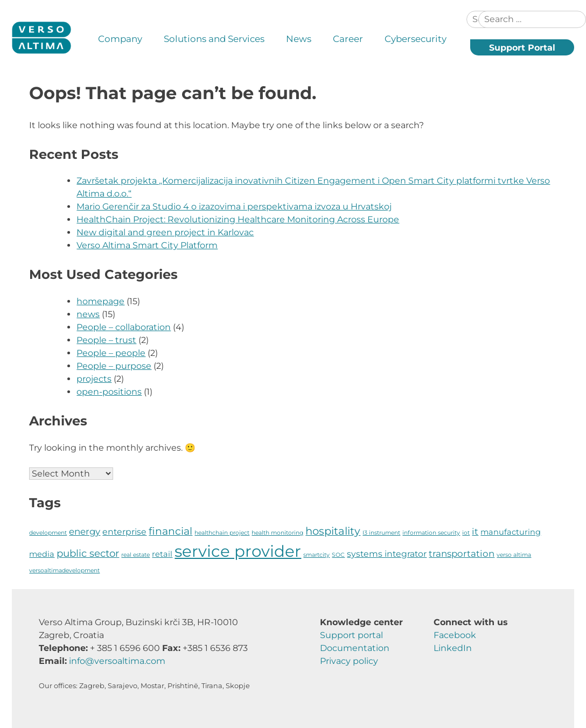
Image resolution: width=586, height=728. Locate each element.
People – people (111, 353)
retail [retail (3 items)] (162, 554)
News (299, 39)
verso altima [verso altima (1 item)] (514, 555)
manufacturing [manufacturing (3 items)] (511, 532)
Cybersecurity (416, 39)
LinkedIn (453, 648)
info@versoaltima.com (117, 661)
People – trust (106, 340)
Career (348, 39)
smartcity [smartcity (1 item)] (316, 555)
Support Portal (522, 48)
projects (94, 379)
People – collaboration (124, 327)
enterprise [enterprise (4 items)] (124, 532)
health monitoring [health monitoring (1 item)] (277, 533)
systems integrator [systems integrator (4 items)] (387, 554)
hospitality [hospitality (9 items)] (333, 531)
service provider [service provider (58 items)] (238, 551)
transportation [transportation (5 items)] (462, 554)
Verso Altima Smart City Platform (147, 245)
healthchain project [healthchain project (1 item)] (222, 533)
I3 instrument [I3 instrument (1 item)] (381, 533)
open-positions (109, 392)
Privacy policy (349, 661)
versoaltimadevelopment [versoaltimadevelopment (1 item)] (64, 570)
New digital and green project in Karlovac (165, 232)
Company (120, 39)
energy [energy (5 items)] (85, 531)
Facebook (455, 635)
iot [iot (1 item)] (466, 533)
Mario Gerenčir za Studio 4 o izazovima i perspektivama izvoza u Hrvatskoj (234, 206)
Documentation (355, 648)
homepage (100, 301)
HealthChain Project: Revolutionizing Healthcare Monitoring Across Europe (238, 219)
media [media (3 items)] (42, 554)
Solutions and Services (214, 39)
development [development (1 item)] (48, 533)
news (88, 314)
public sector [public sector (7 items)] (88, 553)
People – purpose (114, 366)
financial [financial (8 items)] (170, 531)
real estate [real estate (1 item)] (135, 555)
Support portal (351, 635)
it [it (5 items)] (475, 531)
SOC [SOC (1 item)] (338, 555)
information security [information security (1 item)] (431, 533)
